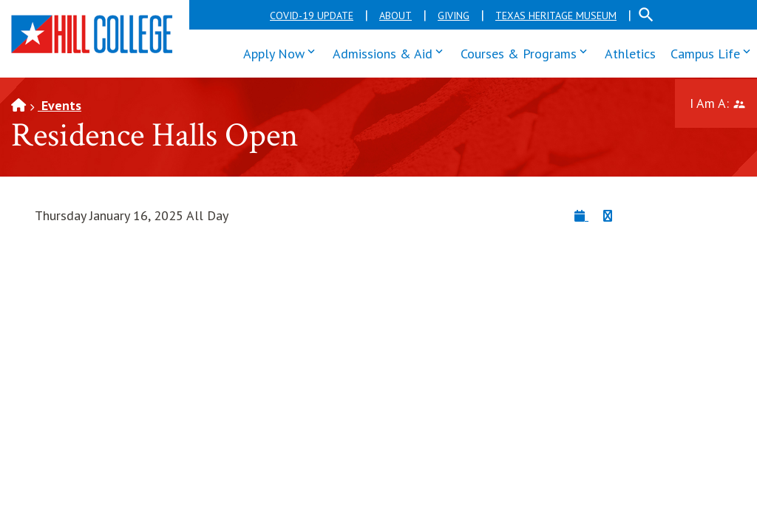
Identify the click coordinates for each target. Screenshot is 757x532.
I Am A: (723, 102)
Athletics (630, 54)
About (396, 16)
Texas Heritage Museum (556, 16)
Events (60, 105)
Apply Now (282, 52)
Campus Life (714, 52)
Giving (454, 16)
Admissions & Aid (391, 52)
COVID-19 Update (312, 16)
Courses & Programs (527, 52)
